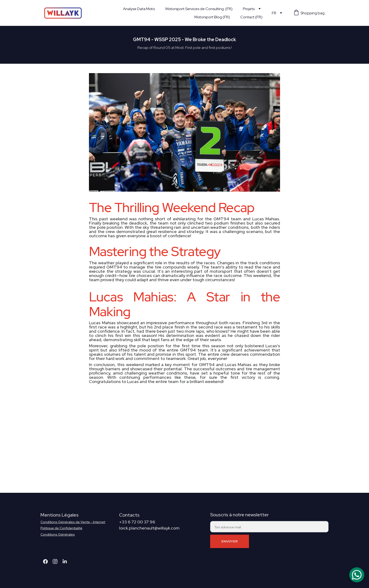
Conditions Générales (58, 537)
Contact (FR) (251, 17)
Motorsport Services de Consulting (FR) (199, 9)
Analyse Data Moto (139, 9)
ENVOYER (230, 544)
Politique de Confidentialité (61, 531)
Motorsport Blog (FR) (212, 17)
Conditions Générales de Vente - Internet (73, 525)
